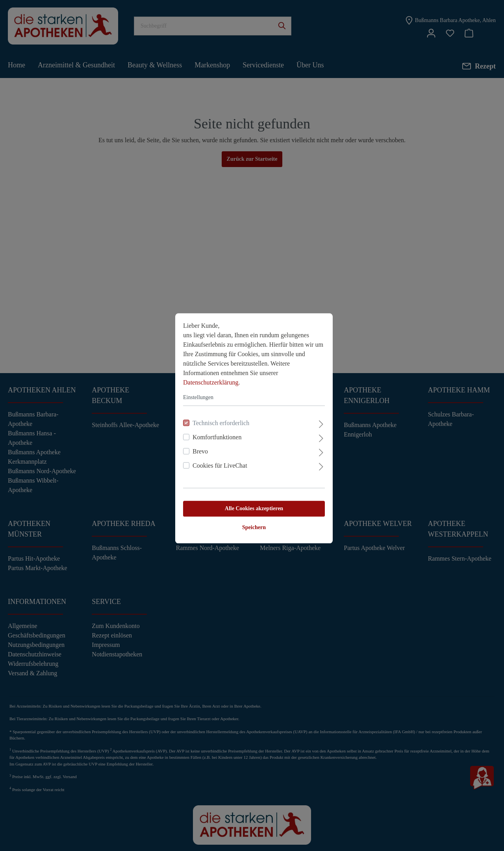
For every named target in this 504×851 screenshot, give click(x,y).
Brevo (198, 449)
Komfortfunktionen (215, 434)
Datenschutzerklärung (209, 380)
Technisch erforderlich (219, 420)
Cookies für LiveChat (218, 463)
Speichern (252, 525)
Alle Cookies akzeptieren (252, 506)
